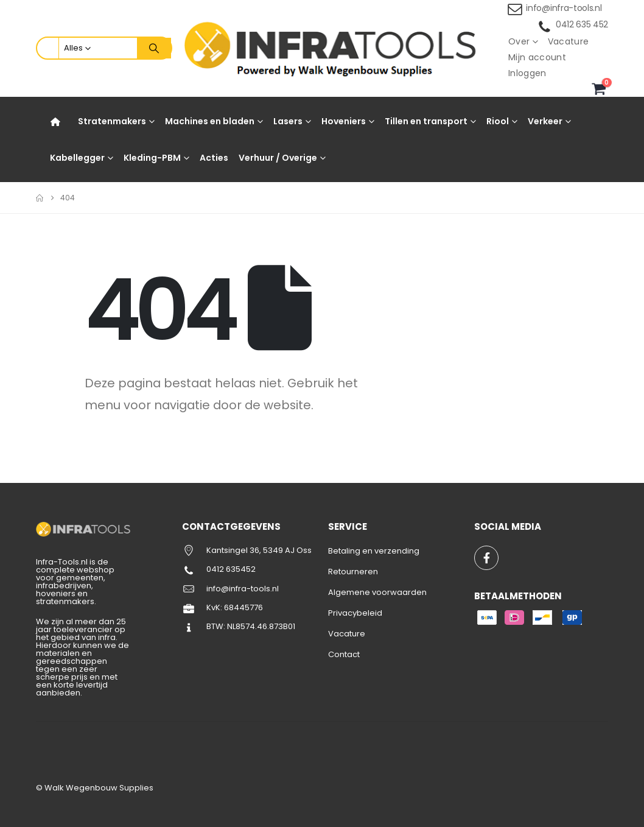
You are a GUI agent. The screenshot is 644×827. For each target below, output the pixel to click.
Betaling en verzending (374, 551)
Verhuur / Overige (278, 158)
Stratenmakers (112, 121)
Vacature (569, 41)
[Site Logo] (334, 48)
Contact (344, 654)
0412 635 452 (582, 24)
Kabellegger (77, 158)
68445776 (243, 607)
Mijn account (537, 57)
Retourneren (353, 572)
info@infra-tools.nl (564, 8)
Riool (498, 121)
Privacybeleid (355, 613)
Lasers (288, 121)
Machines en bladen (210, 121)
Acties (214, 158)
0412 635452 (231, 569)
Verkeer (545, 121)
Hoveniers (344, 121)
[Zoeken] (154, 48)
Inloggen (527, 73)
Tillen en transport (426, 121)
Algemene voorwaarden (377, 592)
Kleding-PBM (152, 158)
